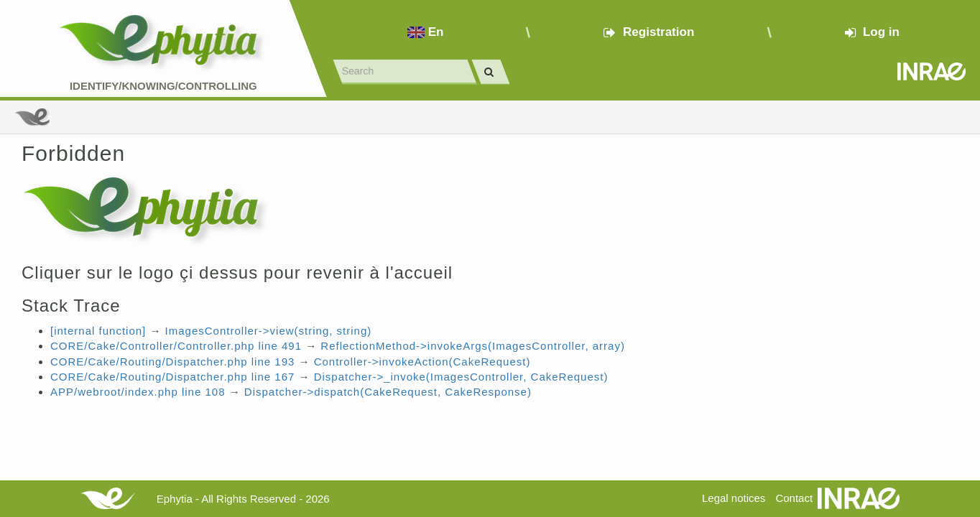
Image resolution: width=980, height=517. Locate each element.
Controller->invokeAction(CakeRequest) (422, 362)
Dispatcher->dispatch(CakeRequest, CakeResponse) (388, 392)
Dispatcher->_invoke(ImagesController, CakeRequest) (461, 377)
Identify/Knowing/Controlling (163, 86)
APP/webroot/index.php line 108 (138, 392)
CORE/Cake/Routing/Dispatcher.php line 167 (172, 377)
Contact (794, 498)
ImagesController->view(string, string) (269, 331)
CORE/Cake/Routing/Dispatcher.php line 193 (172, 362)
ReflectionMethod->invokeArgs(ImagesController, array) (473, 346)
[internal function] (98, 331)
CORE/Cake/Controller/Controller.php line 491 (176, 346)
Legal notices (734, 498)
